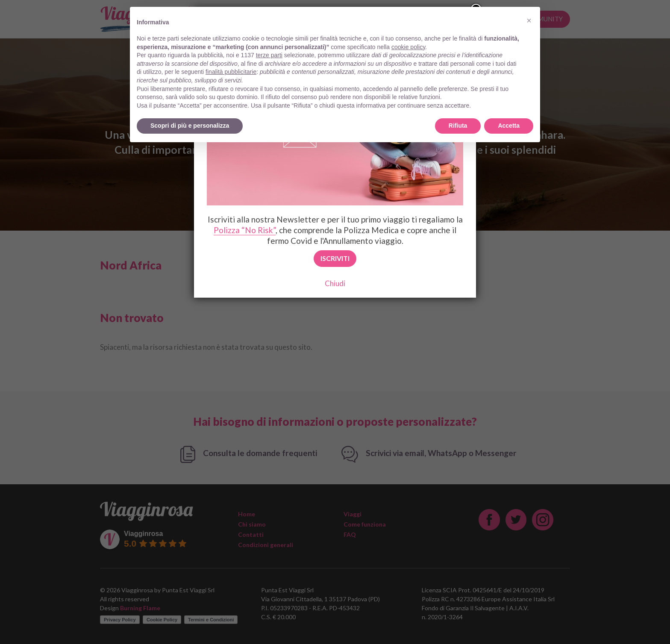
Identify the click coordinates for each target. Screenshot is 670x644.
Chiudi (335, 283)
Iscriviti (335, 258)
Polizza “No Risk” (245, 230)
